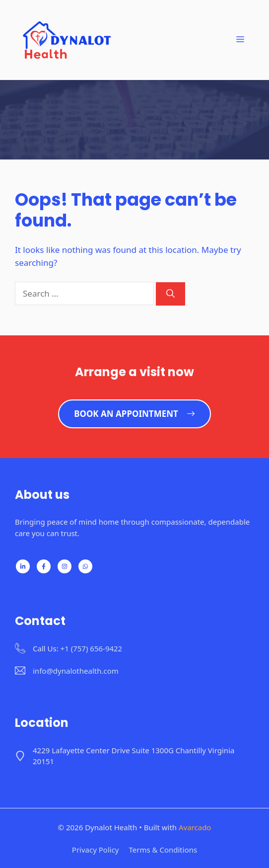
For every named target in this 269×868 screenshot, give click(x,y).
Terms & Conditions (163, 850)
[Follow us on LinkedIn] (23, 566)
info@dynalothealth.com (76, 671)
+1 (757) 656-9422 (92, 648)
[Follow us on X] (65, 566)
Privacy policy (96, 850)
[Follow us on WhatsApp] (85, 566)
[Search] (170, 294)
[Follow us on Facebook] (44, 566)
